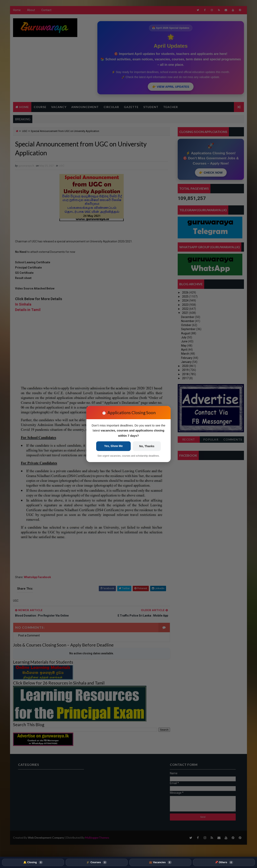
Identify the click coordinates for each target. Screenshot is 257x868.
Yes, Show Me (114, 446)
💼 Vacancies (160, 862)
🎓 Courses (97, 862)
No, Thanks (147, 446)
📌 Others (224, 862)
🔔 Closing (33, 862)
